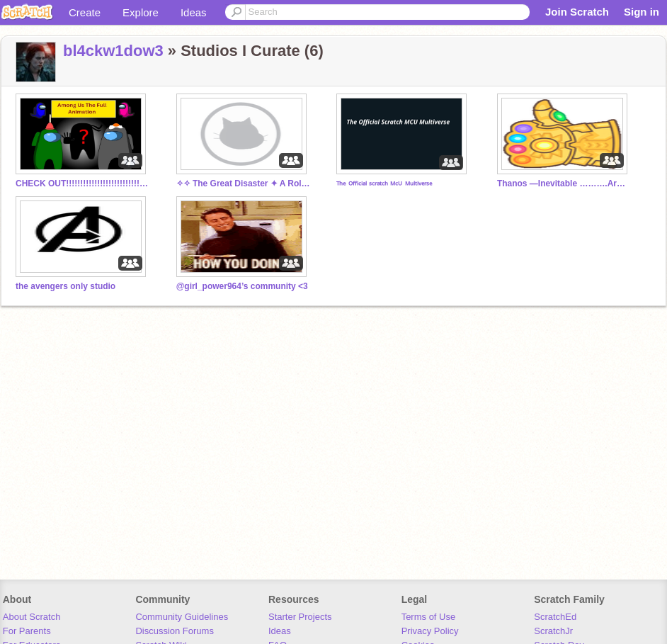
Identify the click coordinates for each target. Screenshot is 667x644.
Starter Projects (300, 617)
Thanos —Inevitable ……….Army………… (564, 183)
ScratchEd (555, 617)
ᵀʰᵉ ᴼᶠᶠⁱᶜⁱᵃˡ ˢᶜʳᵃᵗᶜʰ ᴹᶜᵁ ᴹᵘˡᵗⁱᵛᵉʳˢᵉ (384, 185)
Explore (141, 12)
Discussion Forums (175, 631)
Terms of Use (429, 617)
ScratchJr (553, 631)
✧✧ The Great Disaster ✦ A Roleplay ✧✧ (244, 183)
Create (85, 12)
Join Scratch (577, 12)
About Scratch (32, 617)
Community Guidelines (182, 617)
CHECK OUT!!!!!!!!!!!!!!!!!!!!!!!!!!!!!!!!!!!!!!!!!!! (83, 183)
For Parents (27, 631)
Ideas (194, 12)
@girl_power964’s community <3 (242, 286)
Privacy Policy (430, 631)
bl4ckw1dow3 (113, 51)
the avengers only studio (65, 286)
